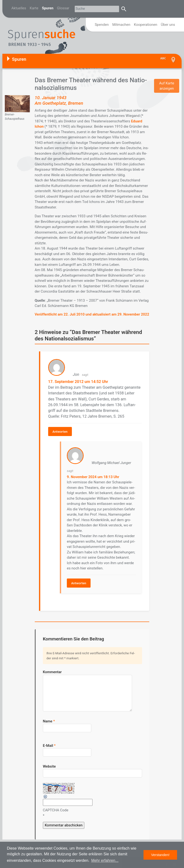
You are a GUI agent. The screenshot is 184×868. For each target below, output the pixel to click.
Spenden (102, 25)
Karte (34, 8)
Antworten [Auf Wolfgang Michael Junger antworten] (78, 579)
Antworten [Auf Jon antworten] (59, 428)
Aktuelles (19, 8)
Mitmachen (121, 25)
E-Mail (49, 740)
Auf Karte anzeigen (167, 86)
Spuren (48, 8)
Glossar (63, 8)
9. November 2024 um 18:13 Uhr (92, 473)
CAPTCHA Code (56, 804)
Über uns (168, 25)
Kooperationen (146, 25)
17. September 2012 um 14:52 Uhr (75, 381)
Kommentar (52, 666)
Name (49, 715)
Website (49, 760)
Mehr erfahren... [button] (105, 860)
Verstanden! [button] (160, 855)
